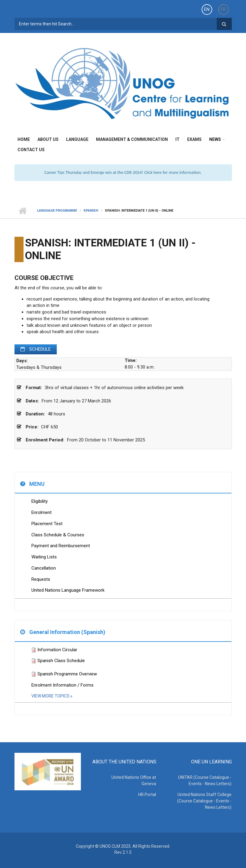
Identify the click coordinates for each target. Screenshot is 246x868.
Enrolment (42, 512)
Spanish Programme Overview (67, 674)
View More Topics (51, 696)
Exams (194, 139)
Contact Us (31, 150)
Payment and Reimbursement (61, 546)
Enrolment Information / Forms (62, 685)
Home (24, 139)
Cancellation (44, 568)
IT (177, 139)
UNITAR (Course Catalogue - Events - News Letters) (205, 780)
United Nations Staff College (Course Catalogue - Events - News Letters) (205, 801)
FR (223, 9)
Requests (41, 579)
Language (77, 139)
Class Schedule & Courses (58, 535)
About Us (48, 139)
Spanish (91, 211)
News (215, 139)
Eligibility (40, 501)
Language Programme (57, 211)
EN (207, 9)
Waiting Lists (44, 557)
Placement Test (47, 524)
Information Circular (57, 650)
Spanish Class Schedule (61, 661)
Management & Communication (132, 139)
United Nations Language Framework (68, 590)
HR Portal (147, 795)
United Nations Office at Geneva (134, 780)
